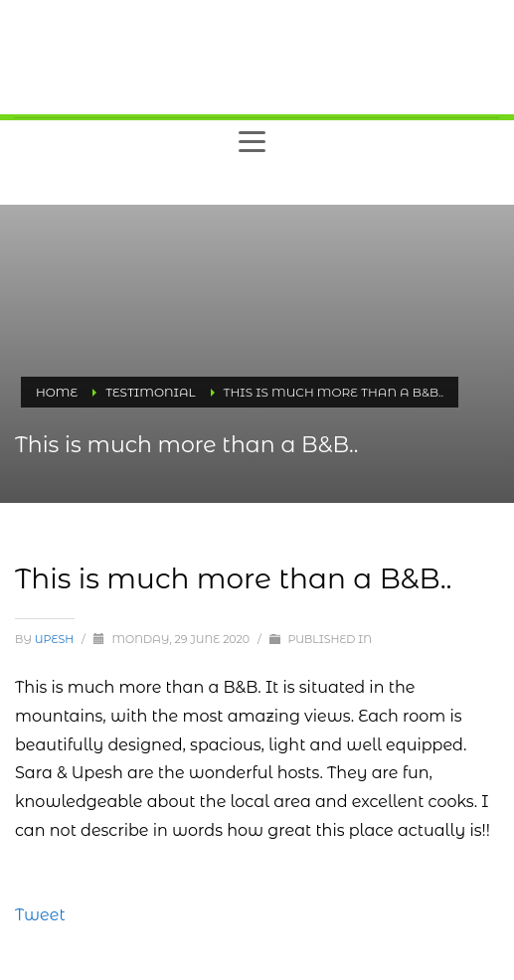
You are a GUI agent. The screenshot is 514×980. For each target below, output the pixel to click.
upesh (56, 639)
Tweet (40, 915)
